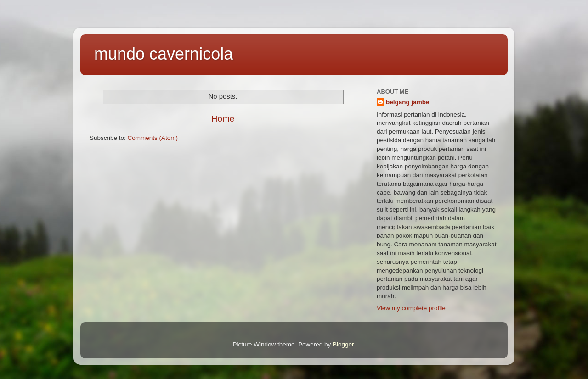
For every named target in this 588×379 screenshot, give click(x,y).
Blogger (343, 344)
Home (223, 119)
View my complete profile (411, 308)
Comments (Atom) (153, 138)
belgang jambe (408, 102)
